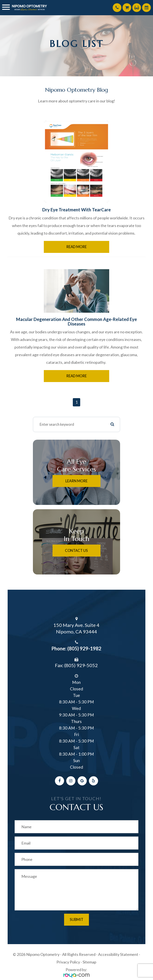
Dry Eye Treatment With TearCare (76, 210)
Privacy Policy (68, 962)
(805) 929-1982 (84, 649)
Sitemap (89, 962)
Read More (76, 247)
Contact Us (76, 550)
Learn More (76, 481)
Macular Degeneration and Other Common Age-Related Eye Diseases (76, 321)
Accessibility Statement (118, 954)
